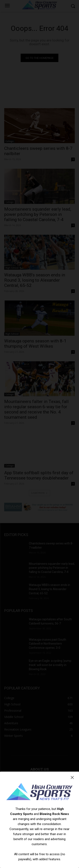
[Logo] (39, 792)
